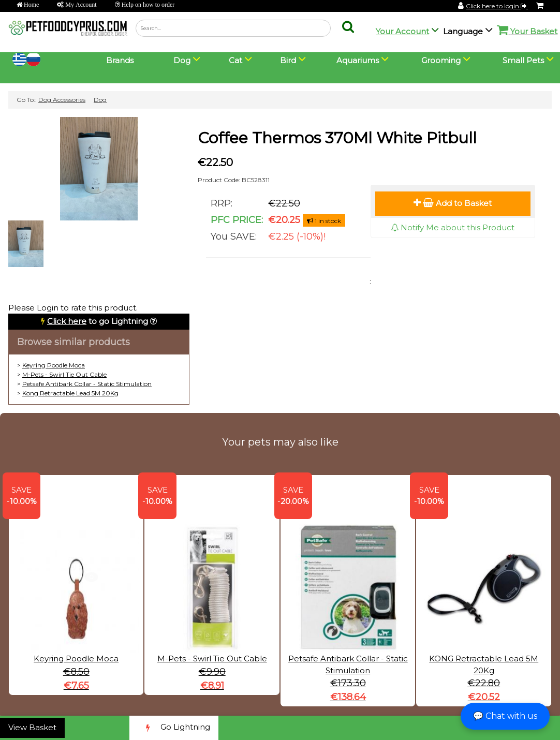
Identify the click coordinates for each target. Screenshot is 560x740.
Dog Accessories (62, 100)
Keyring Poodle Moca (54, 365)
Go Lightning (174, 728)
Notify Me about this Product (453, 227)
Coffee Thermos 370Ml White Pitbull (337, 138)
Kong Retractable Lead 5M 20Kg (70, 393)
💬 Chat (505, 716)
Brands (120, 60)
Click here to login (497, 6)
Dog (100, 100)
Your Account (402, 31)
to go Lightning (98, 321)
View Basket (32, 727)
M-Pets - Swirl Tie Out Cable (64, 374)
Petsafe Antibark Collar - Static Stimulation (87, 384)
